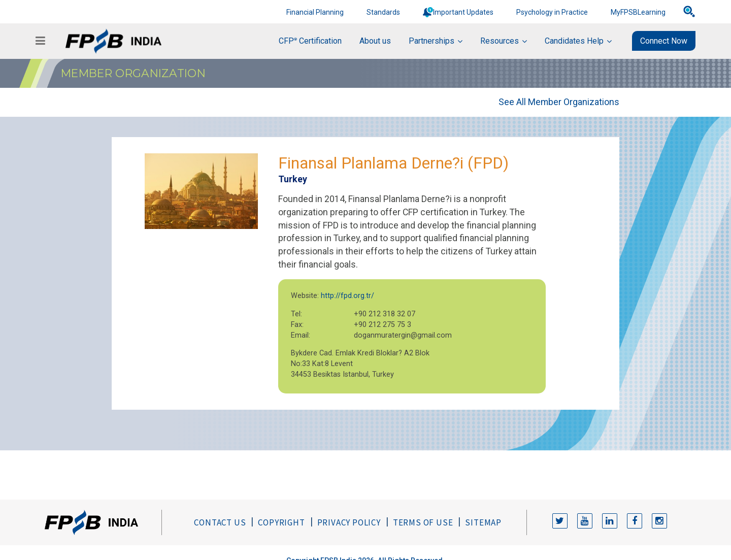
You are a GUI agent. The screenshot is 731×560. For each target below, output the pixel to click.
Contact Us (220, 522)
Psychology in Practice (552, 12)
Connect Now (664, 41)
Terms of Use (423, 522)
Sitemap (483, 522)
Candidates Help (574, 41)
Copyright (281, 522)
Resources (500, 41)
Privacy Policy (349, 522)
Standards (383, 12)
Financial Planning (315, 12)
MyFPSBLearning (638, 12)
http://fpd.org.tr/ (347, 296)
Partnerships (431, 41)
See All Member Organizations (559, 102)
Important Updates (463, 12)
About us (375, 41)
